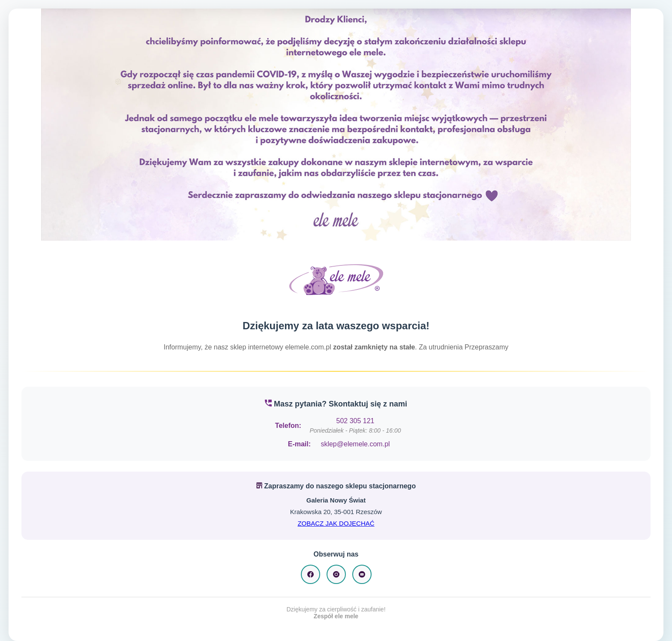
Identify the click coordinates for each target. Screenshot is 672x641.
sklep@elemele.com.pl (355, 444)
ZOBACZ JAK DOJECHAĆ (336, 523)
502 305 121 (355, 421)
